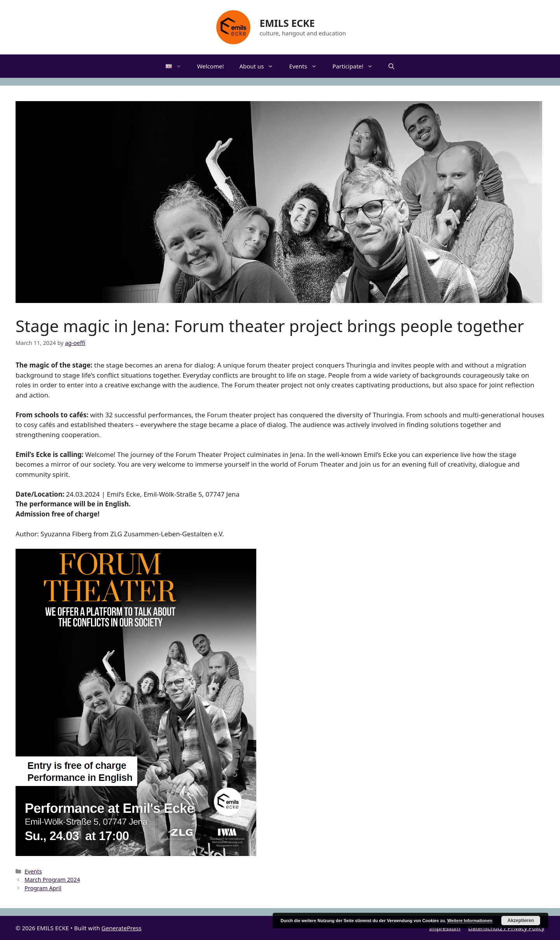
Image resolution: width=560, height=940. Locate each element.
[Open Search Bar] (391, 66)
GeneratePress (122, 928)
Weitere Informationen (470, 921)
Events (307, 66)
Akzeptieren (521, 921)
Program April (43, 888)
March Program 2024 (52, 880)
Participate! (357, 66)
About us (260, 66)
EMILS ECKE (287, 23)
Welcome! (211, 66)
